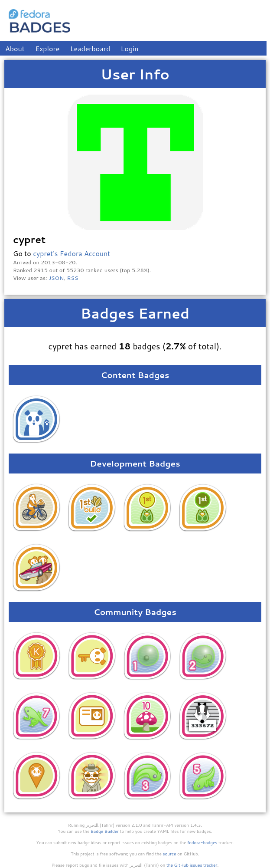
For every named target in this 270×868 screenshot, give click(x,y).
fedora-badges (202, 842)
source (170, 854)
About (15, 48)
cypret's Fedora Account (72, 253)
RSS (73, 278)
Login (130, 48)
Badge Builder (105, 831)
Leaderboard (90, 48)
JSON (56, 278)
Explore (47, 48)
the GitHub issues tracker (192, 865)
